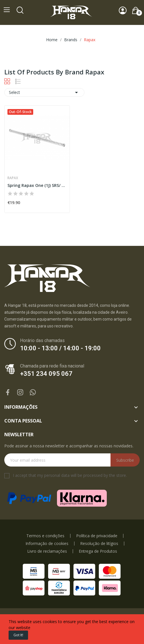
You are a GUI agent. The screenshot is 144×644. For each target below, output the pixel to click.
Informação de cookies (47, 544)
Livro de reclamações (47, 551)
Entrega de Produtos (98, 551)
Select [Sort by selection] (44, 92)
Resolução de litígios (99, 544)
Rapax (13, 178)
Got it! (18, 635)
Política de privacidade (97, 536)
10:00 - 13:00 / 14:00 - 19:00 (60, 348)
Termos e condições (45, 536)
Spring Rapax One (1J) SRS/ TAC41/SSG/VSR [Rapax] (37, 185)
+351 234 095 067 (46, 374)
